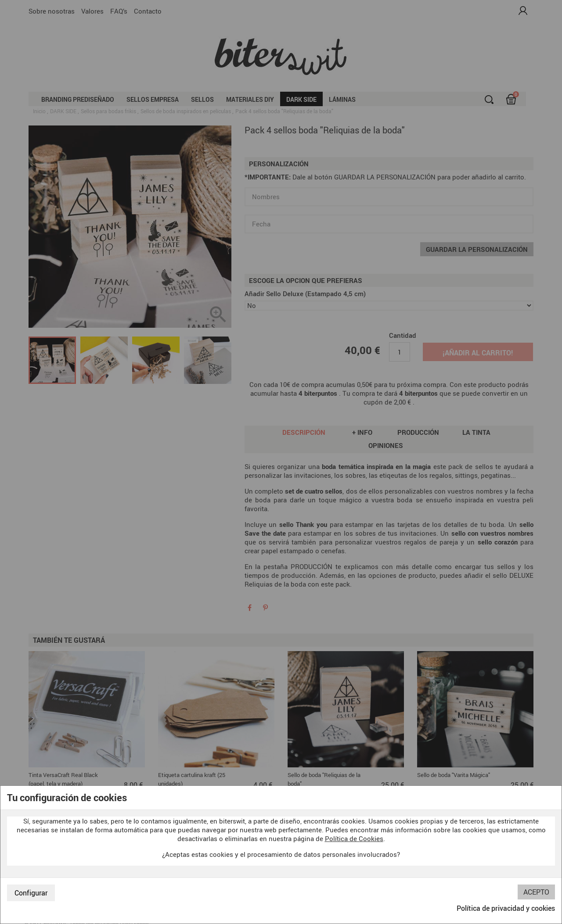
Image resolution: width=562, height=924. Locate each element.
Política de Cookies (354, 838)
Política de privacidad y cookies (506, 908)
